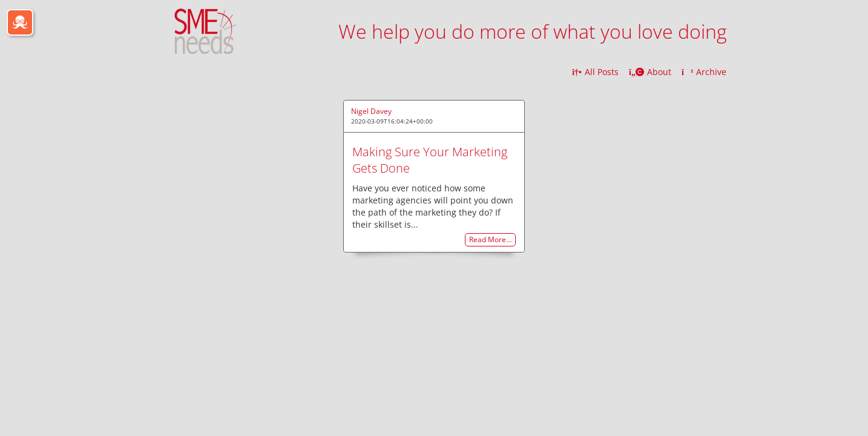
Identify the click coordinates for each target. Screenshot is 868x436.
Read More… (490, 240)
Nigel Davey (371, 111)
